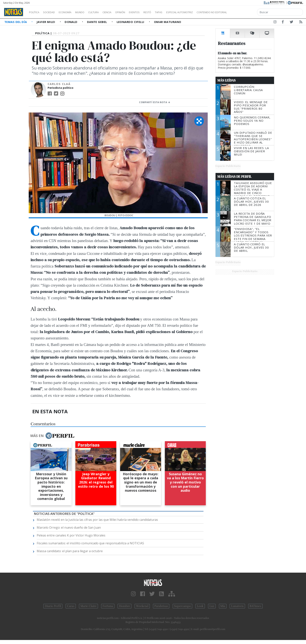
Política (36, 12)
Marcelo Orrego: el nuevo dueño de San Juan (69, 527)
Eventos (152, 12)
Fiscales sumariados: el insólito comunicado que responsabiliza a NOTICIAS (90, 543)
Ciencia (120, 12)
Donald (71, 22)
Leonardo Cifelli (131, 22)
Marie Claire (88, 606)
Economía (72, 12)
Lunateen (237, 606)
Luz (212, 606)
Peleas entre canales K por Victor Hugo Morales (71, 535)
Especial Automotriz (205, 12)
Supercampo (183, 606)
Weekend (142, 606)
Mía (223, 606)
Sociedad (53, 12)
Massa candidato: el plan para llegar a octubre (70, 551)
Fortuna (108, 606)
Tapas (180, 12)
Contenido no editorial (244, 12)
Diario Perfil (53, 606)
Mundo (89, 12)
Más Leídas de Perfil (234, 177)
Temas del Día (16, 22)
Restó (167, 12)
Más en (52, 436)
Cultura (104, 12)
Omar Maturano (168, 22)
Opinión (136, 12)
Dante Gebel (97, 22)
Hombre (125, 606)
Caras (71, 606)
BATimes (255, 606)
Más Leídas (227, 80)
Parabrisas (161, 606)
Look (200, 606)
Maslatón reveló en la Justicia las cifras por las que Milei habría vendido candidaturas (97, 520)
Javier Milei (46, 22)
